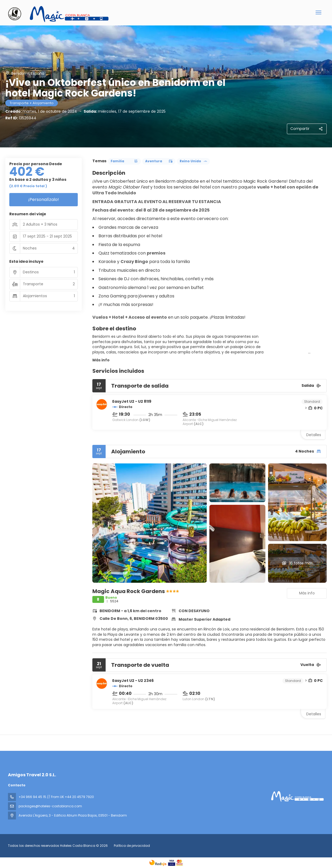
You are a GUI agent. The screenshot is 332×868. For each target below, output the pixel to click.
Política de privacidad (132, 846)
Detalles (314, 435)
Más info (101, 360)
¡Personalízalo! (44, 200)
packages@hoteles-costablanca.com (50, 806)
